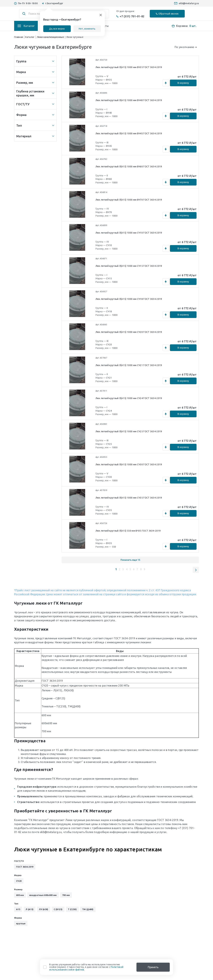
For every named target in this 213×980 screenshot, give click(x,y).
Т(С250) (61, 708)
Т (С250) (72, 911)
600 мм (46, 717)
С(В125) (60, 700)
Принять (153, 967)
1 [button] (116, 571)
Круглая (47, 657)
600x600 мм (49, 725)
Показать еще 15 (130, 561)
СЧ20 (45, 687)
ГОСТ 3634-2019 (124, 640)
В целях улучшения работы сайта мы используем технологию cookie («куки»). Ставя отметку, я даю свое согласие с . (86, 967)
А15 (18, 911)
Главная (19, 37)
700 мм (46, 733)
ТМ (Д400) (88, 911)
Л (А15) (30, 911)
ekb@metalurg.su (189, 3)
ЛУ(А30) (69, 692)
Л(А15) (58, 692)
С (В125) (58, 911)
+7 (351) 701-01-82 (130, 16)
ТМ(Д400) (74, 708)
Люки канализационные (50, 37)
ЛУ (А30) (44, 911)
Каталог (30, 37)
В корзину (183, 83)
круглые (21, 925)
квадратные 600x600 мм (43, 896)
